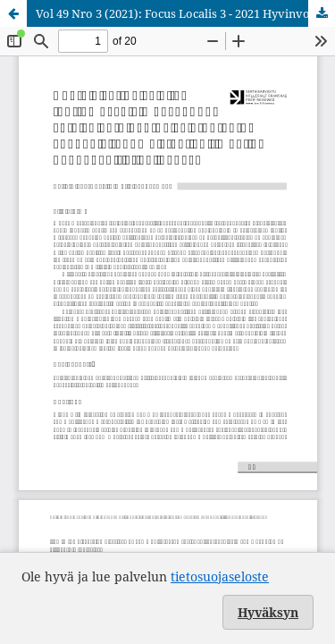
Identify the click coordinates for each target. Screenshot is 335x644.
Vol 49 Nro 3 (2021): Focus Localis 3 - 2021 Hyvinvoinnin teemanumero (185, 13)
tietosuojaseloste (220, 576)
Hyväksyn (268, 612)
